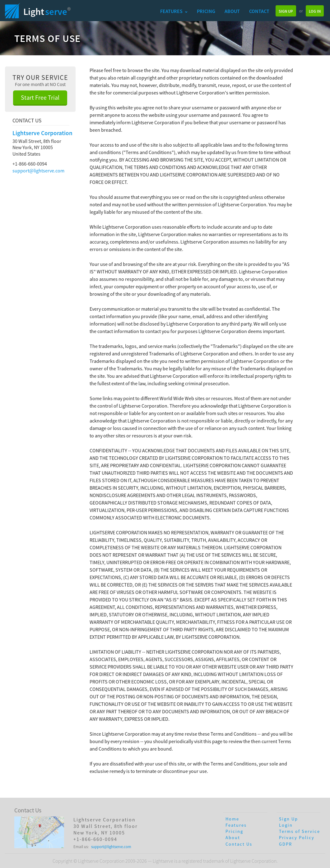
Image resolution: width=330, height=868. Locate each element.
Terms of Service (300, 831)
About (232, 11)
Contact (259, 11)
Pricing (206, 11)
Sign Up (286, 11)
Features (174, 11)
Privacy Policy (297, 838)
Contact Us (239, 844)
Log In (315, 11)
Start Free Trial (40, 97)
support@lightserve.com (38, 171)
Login (286, 825)
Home (232, 819)
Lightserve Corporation (42, 133)
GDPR (286, 844)
